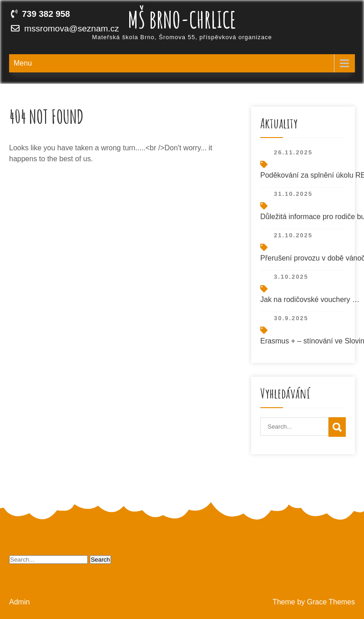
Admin (19, 602)
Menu (23, 63)
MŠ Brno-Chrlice (182, 19)
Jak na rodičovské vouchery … (310, 299)
